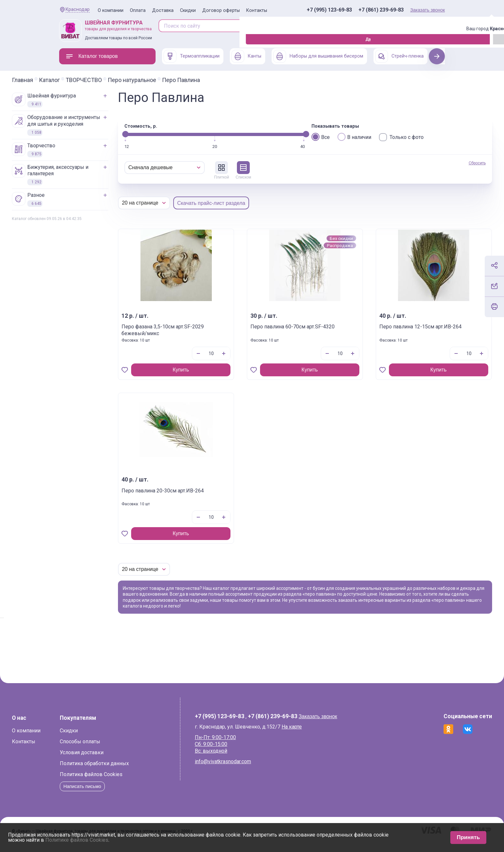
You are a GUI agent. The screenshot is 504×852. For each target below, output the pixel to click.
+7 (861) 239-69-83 (381, 10)
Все (321, 137)
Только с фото (401, 137)
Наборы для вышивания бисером (318, 56)
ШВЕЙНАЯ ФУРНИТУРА (91, 100)
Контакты (257, 10)
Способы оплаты (127, 748)
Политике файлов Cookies (77, 840)
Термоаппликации (192, 56)
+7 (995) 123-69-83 (329, 10)
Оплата (138, 10)
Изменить (95, 39)
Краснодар (78, 9)
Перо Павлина (228, 80)
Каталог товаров (92, 56)
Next (437, 56)
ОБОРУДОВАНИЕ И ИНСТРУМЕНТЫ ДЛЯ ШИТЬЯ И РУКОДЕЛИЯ (103, 125)
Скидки (188, 10)
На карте (306, 733)
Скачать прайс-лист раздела (258, 203)
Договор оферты (221, 10)
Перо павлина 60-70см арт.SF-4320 (302, 330)
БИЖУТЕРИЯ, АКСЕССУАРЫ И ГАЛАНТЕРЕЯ (97, 175)
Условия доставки (129, 759)
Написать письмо (131, 792)
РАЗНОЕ (76, 199)
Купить (212, 370)
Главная (70, 80)
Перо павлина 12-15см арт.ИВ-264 (391, 330)
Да (61, 39)
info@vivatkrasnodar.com (237, 768)
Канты (246, 56)
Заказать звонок (428, 10)
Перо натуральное (179, 80)
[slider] (173, 134)
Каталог (97, 80)
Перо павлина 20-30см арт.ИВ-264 (196, 494)
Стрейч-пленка (399, 56)
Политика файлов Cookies (138, 780)
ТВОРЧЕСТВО (131, 80)
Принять (468, 837)
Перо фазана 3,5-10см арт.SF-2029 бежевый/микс (204, 330)
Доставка (163, 10)
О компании (111, 10)
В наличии (354, 137)
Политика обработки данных (142, 770)
